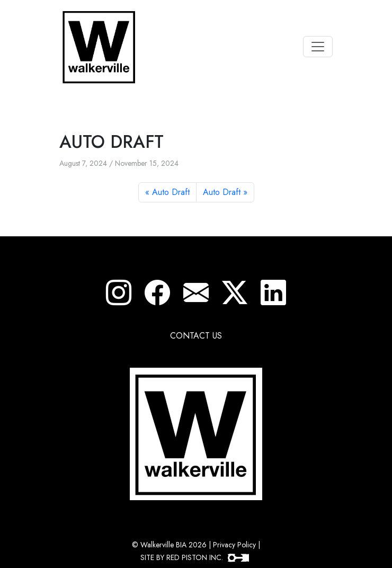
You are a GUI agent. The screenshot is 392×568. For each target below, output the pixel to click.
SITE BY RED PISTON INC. (195, 557)
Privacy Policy (234, 545)
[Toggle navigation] (318, 47)
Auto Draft (171, 192)
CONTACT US (196, 336)
